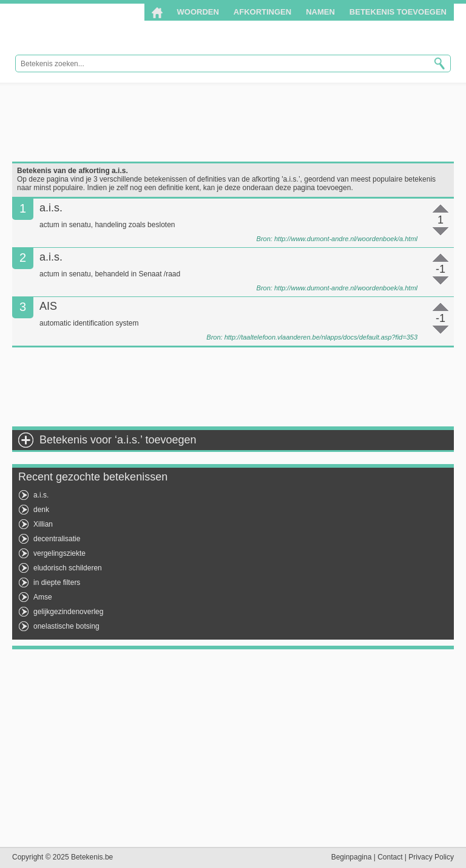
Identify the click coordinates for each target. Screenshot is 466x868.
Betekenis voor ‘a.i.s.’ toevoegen (118, 440)
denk (41, 510)
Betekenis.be (93, 29)
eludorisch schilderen (68, 568)
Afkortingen (262, 12)
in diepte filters (57, 583)
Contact (390, 857)
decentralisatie (57, 539)
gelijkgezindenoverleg (68, 612)
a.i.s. (41, 495)
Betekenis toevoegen (398, 12)
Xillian (43, 524)
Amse (43, 597)
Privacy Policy (431, 857)
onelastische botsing (66, 626)
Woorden (198, 12)
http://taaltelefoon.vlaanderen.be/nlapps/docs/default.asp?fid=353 (321, 337)
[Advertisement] (233, 122)
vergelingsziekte (59, 553)
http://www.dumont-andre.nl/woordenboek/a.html (346, 239)
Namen (320, 12)
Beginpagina (352, 857)
